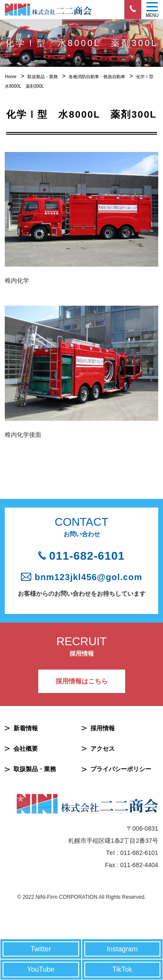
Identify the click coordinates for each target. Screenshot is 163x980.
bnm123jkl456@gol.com (88, 577)
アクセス (103, 749)
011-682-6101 (87, 556)
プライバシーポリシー (121, 769)
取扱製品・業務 (35, 769)
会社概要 (26, 749)
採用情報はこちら (82, 681)
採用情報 (103, 728)
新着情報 (26, 728)
